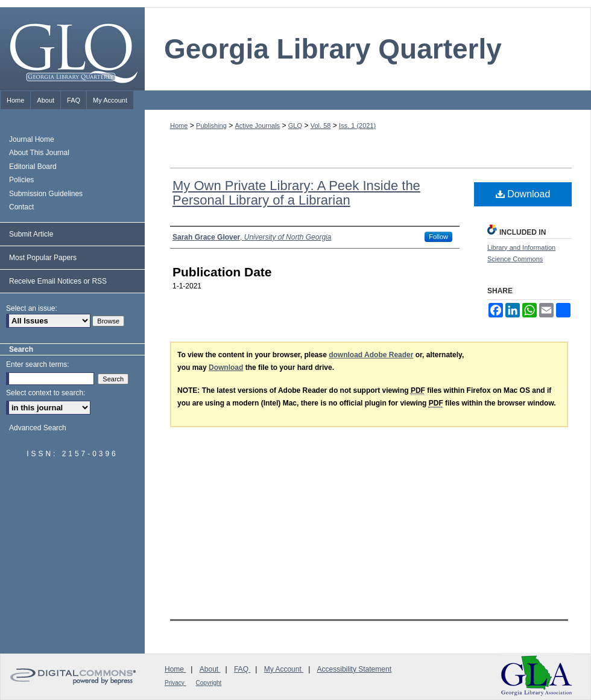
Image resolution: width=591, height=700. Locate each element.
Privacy (175, 683)
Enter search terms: (38, 364)
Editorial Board (33, 167)
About (210, 669)
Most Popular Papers (43, 258)
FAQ (242, 669)
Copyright (209, 683)
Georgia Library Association (537, 676)
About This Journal (39, 153)
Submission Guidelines (46, 194)
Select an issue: (32, 308)
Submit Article (31, 234)
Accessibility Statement (354, 669)
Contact (21, 207)
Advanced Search (38, 428)
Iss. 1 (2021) (357, 126)
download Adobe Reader (371, 355)
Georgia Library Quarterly (333, 49)
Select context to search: (46, 393)
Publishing (211, 126)
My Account (284, 669)
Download (523, 194)
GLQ (295, 126)
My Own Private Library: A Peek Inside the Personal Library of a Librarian (296, 193)
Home (179, 126)
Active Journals (258, 126)
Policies (21, 180)
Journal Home (32, 139)
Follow (438, 237)
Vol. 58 (321, 126)
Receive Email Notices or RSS (58, 281)
